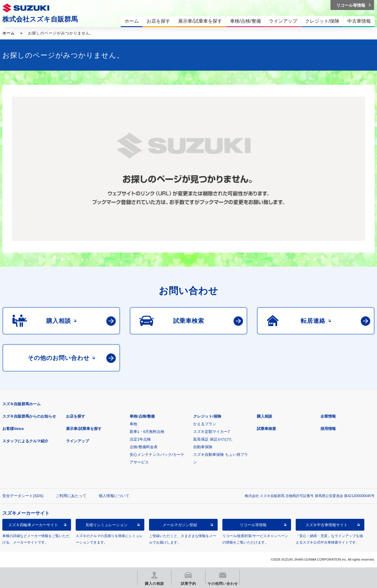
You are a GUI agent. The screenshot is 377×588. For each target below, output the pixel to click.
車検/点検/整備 (142, 416)
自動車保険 (203, 447)
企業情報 (328, 416)
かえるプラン (205, 424)
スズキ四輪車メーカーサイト (33, 525)
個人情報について (114, 496)
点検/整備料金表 (144, 447)
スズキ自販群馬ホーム (22, 404)
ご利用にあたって (71, 496)
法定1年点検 (140, 439)
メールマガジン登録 (180, 525)
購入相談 (264, 416)
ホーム (9, 33)
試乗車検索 (266, 429)
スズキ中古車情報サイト (326, 525)
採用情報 (328, 429)
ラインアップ (77, 441)
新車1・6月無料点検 (147, 432)
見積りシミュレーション (106, 525)
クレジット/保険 (207, 416)
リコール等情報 (253, 525)
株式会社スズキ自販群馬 (40, 19)
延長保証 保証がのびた (213, 439)
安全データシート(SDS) (23, 496)
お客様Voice (13, 429)
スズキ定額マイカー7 (211, 432)
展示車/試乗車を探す (84, 429)
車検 (133, 424)
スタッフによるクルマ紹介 (25, 441)
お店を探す (76, 416)
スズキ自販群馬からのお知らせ (29, 416)
